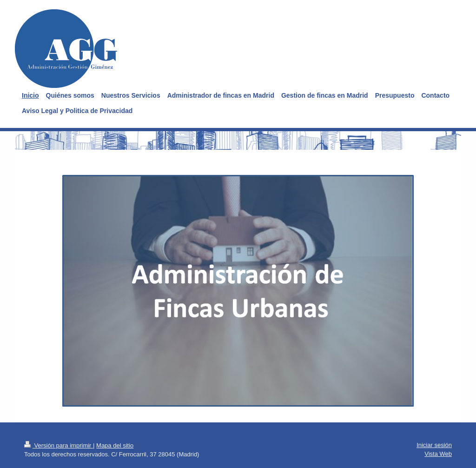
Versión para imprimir (59, 445)
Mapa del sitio (115, 445)
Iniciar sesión (434, 445)
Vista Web (438, 454)
